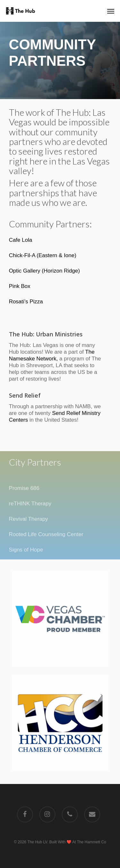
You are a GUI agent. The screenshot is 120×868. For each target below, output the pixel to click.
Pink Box (20, 286)
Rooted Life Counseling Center (46, 534)
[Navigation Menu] (111, 11)
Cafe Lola (21, 240)
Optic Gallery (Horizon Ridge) (44, 271)
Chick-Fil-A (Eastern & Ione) (43, 255)
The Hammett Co (91, 842)
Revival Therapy (29, 519)
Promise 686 (24, 488)
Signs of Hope (26, 550)
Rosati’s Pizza (26, 302)
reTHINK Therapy (30, 504)
